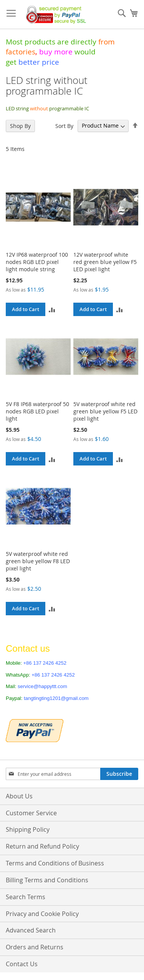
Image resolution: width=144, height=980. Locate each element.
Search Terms (26, 897)
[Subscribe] (119, 774)
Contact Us (22, 964)
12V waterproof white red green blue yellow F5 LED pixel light (105, 262)
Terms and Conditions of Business (55, 863)
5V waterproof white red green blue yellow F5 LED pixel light (105, 411)
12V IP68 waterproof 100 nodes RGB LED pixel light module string (37, 262)
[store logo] (54, 15)
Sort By (64, 125)
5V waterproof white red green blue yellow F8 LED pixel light (38, 561)
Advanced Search (31, 930)
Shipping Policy (28, 829)
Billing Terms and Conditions (47, 880)
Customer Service (31, 813)
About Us (19, 796)
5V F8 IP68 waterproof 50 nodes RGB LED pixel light (37, 411)
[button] (52, 309)
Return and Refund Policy (42, 846)
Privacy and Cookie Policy (42, 914)
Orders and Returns (35, 947)
